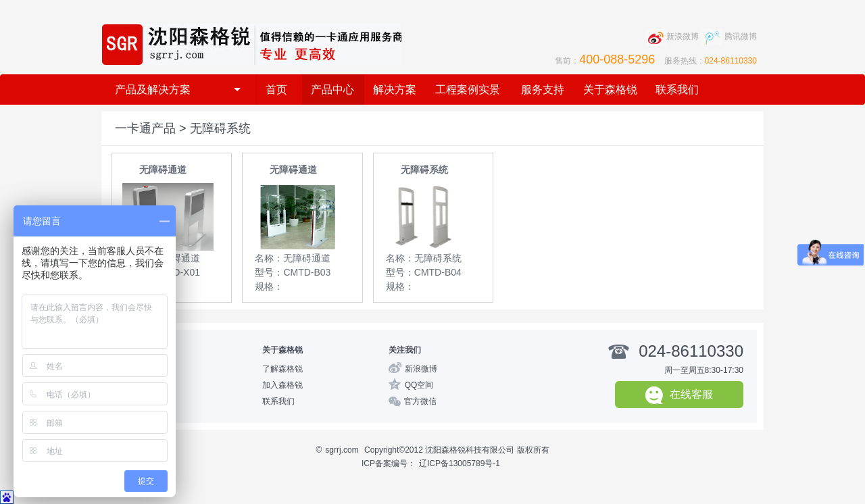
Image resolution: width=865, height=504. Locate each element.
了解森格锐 (282, 369)
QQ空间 (419, 385)
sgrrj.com (342, 450)
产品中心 (332, 90)
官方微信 (420, 401)
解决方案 (395, 90)
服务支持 (543, 90)
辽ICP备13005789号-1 (460, 463)
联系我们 (677, 90)
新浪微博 (421, 369)
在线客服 (679, 395)
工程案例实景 (468, 90)
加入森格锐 (282, 385)
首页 (276, 90)
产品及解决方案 (178, 90)
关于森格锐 (610, 90)
